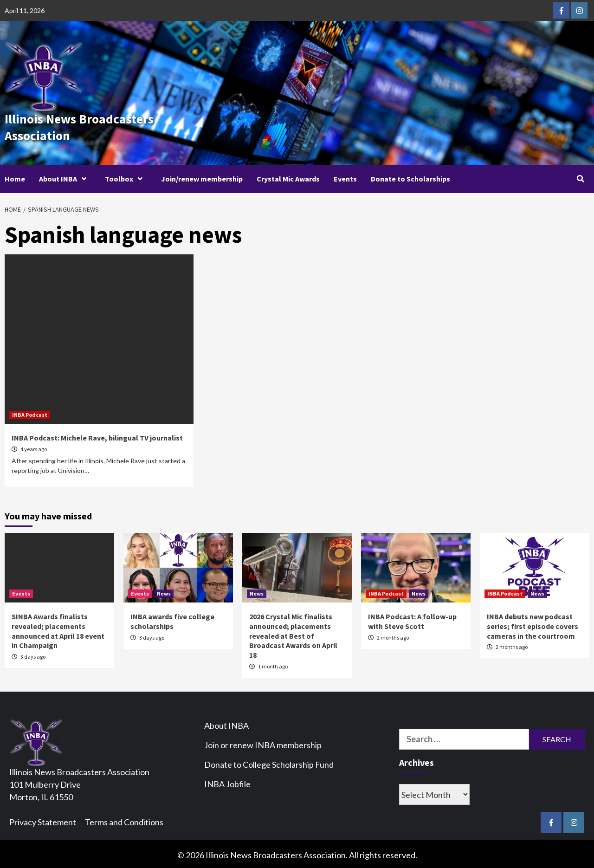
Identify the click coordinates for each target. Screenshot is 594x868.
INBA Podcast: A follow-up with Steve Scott (412, 619)
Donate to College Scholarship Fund (269, 762)
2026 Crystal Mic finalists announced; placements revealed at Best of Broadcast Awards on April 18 (293, 633)
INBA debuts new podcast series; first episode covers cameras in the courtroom (533, 623)
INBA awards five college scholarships (172, 619)
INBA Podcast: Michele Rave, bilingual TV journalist (97, 435)
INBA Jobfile (227, 781)
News (164, 591)
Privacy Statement (43, 819)
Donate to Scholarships (410, 176)
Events (345, 176)
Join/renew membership (202, 176)
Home (15, 176)
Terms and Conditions (124, 819)
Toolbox (126, 176)
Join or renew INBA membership (263, 742)
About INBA (65, 176)
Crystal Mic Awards (288, 176)
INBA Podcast (30, 412)
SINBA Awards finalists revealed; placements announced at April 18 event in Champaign (58, 628)
